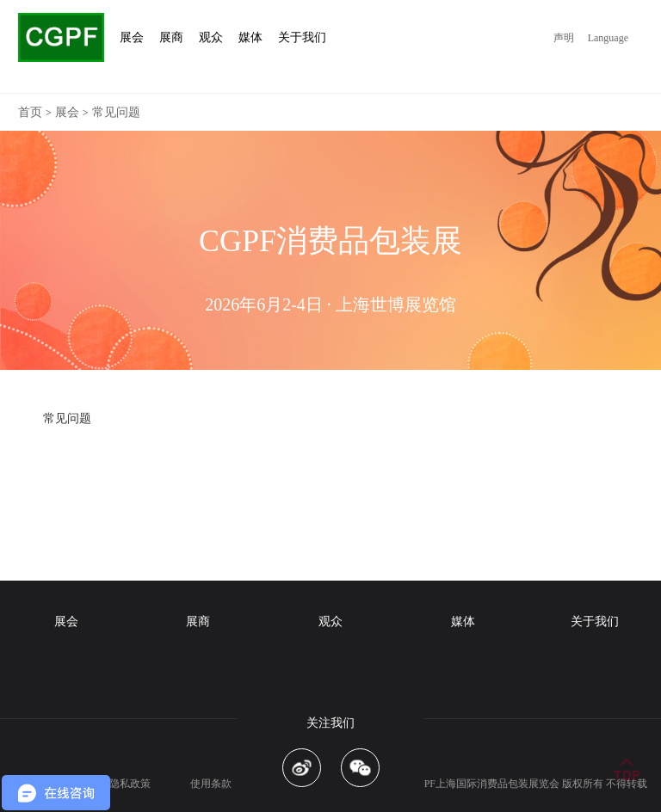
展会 (67, 112)
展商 (198, 621)
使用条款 (211, 784)
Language (608, 38)
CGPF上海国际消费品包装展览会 (485, 784)
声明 (564, 38)
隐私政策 (130, 784)
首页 (30, 112)
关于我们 (595, 621)
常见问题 (116, 112)
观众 (330, 621)
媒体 (463, 621)
